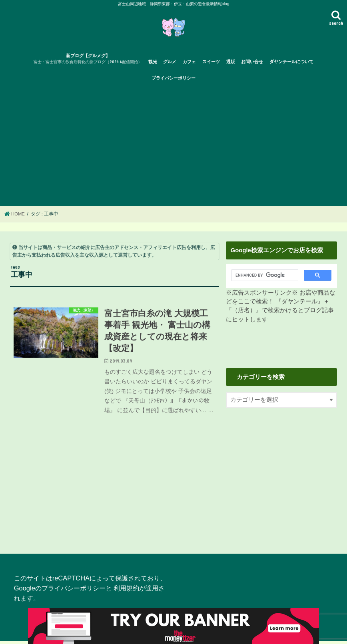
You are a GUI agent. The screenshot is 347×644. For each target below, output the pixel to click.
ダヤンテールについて (291, 64)
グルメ (170, 64)
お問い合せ (252, 64)
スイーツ (211, 64)
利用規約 (126, 591)
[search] (263, 278)
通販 (231, 64)
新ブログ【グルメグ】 (88, 62)
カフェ (189, 64)
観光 (153, 64)
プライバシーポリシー (173, 81)
